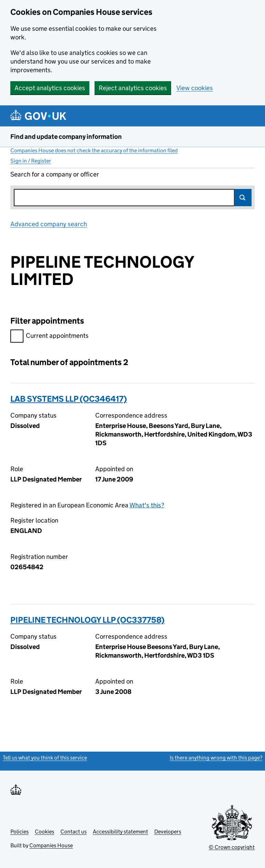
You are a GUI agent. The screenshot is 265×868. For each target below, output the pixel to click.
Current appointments (50, 337)
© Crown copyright (232, 847)
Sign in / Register (31, 161)
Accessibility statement (120, 832)
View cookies (195, 88)
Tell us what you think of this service (45, 758)
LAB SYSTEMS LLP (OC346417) (69, 399)
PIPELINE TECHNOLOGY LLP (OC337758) (87, 620)
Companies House (51, 845)
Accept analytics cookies (50, 88)
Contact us (73, 832)
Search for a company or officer (55, 174)
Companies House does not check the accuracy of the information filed (94, 150)
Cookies (45, 832)
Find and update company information (66, 137)
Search (243, 198)
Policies (19, 832)
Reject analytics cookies (133, 88)
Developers (168, 832)
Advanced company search (49, 224)
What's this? (147, 505)
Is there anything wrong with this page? (216, 758)
